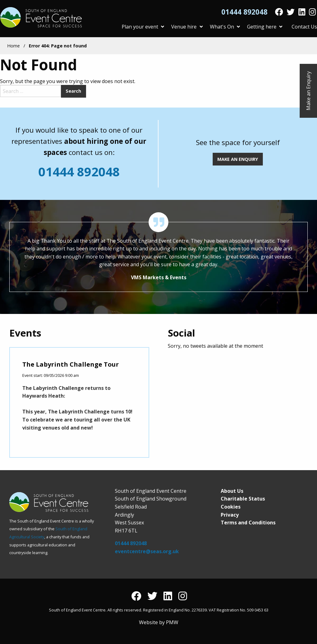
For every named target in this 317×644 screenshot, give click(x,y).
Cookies (231, 507)
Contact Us (304, 27)
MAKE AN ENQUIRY (238, 159)
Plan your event (143, 27)
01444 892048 (244, 12)
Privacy (230, 515)
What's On (225, 27)
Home (13, 46)
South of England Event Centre (42, 17)
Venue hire (187, 27)
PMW (172, 622)
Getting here (265, 27)
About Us (232, 491)
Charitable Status (243, 499)
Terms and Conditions (248, 523)
